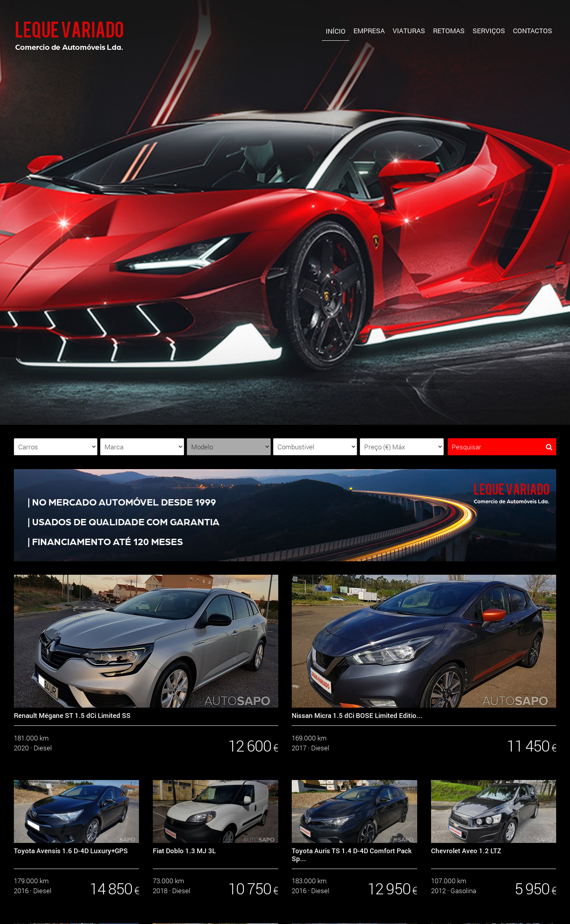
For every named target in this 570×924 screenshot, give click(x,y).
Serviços (489, 31)
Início (336, 31)
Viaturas (409, 31)
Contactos (533, 31)
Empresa (369, 31)
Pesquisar (502, 447)
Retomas (449, 31)
